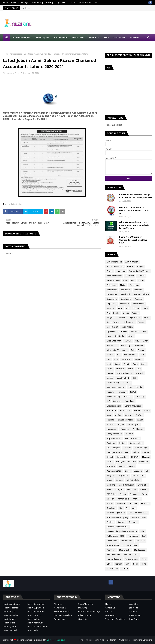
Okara (147, 318)
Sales (109, 490)
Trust (144, 559)
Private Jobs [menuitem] (43, 37)
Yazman (118, 564)
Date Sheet (129, 401)
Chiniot (110, 457)
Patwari (141, 322)
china (144, 564)
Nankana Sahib (136, 443)
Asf (108, 401)
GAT (144, 536)
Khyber (121, 424)
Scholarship (112, 299)
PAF (133, 350)
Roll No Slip (120, 336)
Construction (122, 457)
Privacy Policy (136, 615)
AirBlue (118, 415)
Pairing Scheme (131, 559)
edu (134, 508)
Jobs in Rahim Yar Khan (38, 626)
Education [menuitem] (119, 37)
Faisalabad (134, 285)
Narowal (110, 392)
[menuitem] (7, 37)
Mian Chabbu (125, 550)
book (136, 564)
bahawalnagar (139, 304)
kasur (109, 415)
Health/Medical (113, 280)
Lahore (130, 266)
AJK (108, 313)
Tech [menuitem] (106, 37)
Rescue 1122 (112, 345)
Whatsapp (140, 397)
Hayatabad (124, 476)
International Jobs (141, 294)
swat (109, 364)
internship (124, 304)
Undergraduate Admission (118, 452)
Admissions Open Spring (117, 517)
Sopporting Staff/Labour (139, 271)
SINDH (141, 280)
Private (110, 271)
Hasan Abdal (127, 541)
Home (6, 2)
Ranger (141, 350)
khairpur (129, 434)
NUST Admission (131, 555)
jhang (144, 364)
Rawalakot (111, 508)
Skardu (147, 411)
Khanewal (120, 369)
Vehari (136, 452)
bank (125, 280)
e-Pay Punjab (112, 569)
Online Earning (37, 2)
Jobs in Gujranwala (36, 608)
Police (145, 308)
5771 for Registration (116, 513)
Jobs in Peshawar (35, 623)
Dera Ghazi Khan (114, 341)
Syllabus (127, 448)
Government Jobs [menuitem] (22, 37)
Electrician (111, 443)
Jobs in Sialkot (33, 630)
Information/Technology (117, 350)
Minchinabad (140, 550)
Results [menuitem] (93, 37)
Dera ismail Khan (132, 438)
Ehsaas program (114, 406)
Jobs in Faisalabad (11, 608)
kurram (125, 569)
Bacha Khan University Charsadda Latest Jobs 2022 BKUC (133, 240)
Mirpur (137, 411)
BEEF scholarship (139, 517)
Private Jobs (60, 619)
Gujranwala (112, 304)
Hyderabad (126, 359)
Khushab (111, 424)
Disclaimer (110, 615)
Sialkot (126, 313)
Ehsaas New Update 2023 (118, 527)
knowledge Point (12, 73)
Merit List (111, 308)
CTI (147, 471)
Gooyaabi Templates (56, 640)
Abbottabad (129, 322)
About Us (133, 604)
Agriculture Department (117, 332)
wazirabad (144, 462)
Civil (130, 387)
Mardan (110, 355)
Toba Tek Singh (141, 448)
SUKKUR (128, 341)
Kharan (110, 503)
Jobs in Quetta (9, 626)
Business (121, 522)
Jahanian (110, 499)
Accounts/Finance (114, 276)
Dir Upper (133, 522)
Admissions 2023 (114, 471)
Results (116, 313)
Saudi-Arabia (127, 327)
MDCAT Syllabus (133, 480)
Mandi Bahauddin (126, 485)
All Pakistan (112, 285)
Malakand (111, 485)
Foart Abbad (133, 536)
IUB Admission (138, 476)
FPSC (145, 332)
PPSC (120, 308)
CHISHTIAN (139, 345)
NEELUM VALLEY (114, 555)
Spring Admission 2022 (126, 462)
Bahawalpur (112, 294)
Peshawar (138, 290)
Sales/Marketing (114, 397)
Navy (109, 336)
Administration (16, 54)
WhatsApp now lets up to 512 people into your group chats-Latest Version (134, 225)
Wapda (135, 313)
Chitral (110, 369)
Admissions (112, 290)
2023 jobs (119, 490)
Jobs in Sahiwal (10, 630)
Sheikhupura (138, 429)
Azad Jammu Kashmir (116, 387)
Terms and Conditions (115, 619)
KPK (133, 280)
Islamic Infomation (126, 420)
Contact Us (110, 608)
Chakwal (146, 452)
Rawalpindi (125, 294)
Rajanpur (139, 359)
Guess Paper (112, 541)
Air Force (127, 383)
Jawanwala (141, 541)
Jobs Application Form (89, 2)
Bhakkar (110, 522)
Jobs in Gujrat (9, 611)
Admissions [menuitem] (78, 37)
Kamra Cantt (132, 545)
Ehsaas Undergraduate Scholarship (122, 531)
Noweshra (122, 392)
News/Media (126, 299)
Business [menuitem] (134, 37)
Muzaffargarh (133, 424)
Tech (142, 355)
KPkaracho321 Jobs (115, 545)
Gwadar (139, 387)
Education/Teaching (115, 266)
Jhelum (140, 420)
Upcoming (126, 345)
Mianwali (140, 373)
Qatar (145, 341)
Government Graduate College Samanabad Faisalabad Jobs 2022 (135, 196)
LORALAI (135, 457)
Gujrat (126, 364)
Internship (83, 608)
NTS (119, 355)
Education (135, 332)
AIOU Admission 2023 (138, 513)
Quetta (136, 308)
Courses (129, 415)
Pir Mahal (145, 503)
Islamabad (121, 271)
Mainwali (146, 457)
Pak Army (139, 299)
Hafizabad (111, 411)
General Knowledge (20, 2)
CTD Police (111, 494)
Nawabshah (112, 429)
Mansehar (121, 503)
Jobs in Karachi (34, 615)
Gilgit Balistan (135, 318)
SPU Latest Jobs (113, 448)
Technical (128, 397)
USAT (109, 564)
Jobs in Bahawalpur (36, 604)
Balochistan (125, 290)
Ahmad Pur (132, 490)
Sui (127, 508)
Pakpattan (125, 429)
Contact (73, 2)
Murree (110, 378)
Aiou (137, 341)
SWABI (133, 392)
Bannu (117, 364)
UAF (109, 359)
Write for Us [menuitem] (12, 45)
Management (112, 327)
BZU (116, 359)
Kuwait (110, 480)
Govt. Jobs (83, 619)
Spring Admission (114, 434)
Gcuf (139, 369)
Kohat (130, 369)
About (89, 640)
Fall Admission (130, 355)
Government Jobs (114, 262)
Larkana (120, 480)
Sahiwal (122, 318)
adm (128, 564)
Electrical (58, 604)
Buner (128, 471)
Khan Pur (137, 499)
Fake (142, 531)
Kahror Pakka (123, 499)
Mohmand (133, 503)
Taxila (135, 364)
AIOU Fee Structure (127, 466)
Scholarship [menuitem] (60, 37)
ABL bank (111, 466)
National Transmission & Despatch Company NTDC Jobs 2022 (134, 210)
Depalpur (134, 494)
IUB (128, 308)
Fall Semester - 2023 (115, 536)
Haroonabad (125, 411)
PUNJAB (140, 266)
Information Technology (89, 611)
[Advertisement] (129, 92)
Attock (131, 336)
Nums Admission (114, 559)
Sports (110, 462)
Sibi (121, 508)
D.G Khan (117, 401)
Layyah (110, 373)
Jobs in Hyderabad (36, 611)
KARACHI (141, 276)
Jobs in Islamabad (11, 615)
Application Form (114, 438)
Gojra (144, 494)
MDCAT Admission (124, 373)
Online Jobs (142, 485)
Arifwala (144, 490)
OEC (134, 378)
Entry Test (111, 476)
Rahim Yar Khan (113, 322)
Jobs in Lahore (9, 619)
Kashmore (111, 550)
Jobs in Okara (9, 623)
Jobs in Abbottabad (12, 604)
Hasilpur (110, 420)
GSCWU (139, 415)
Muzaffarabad (123, 378)
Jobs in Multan (34, 619)
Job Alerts (62, 2)
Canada (123, 494)
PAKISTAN (130, 276)
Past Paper (51, 2)
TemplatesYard (26, 640)
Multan (123, 285)
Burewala (138, 471)
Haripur (122, 443)
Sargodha (111, 318)
